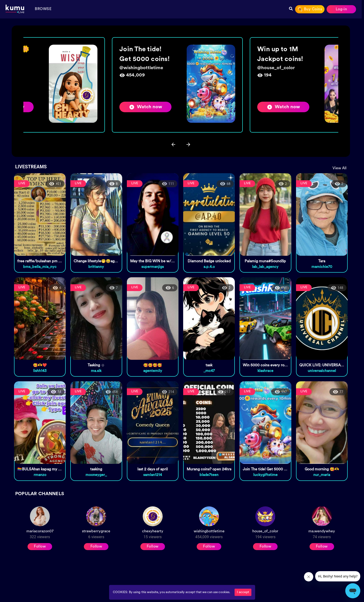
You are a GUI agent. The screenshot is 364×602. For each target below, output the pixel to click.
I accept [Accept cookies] (243, 592)
